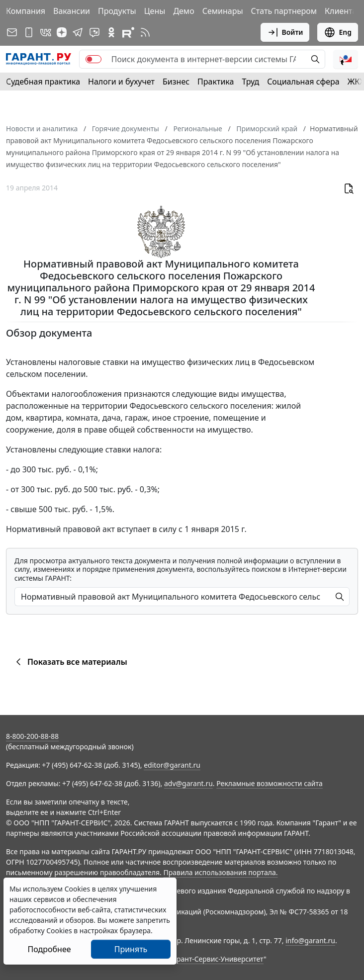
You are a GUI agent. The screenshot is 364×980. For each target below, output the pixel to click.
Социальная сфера (303, 82)
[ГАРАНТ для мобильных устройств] (29, 32)
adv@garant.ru (188, 783)
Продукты (117, 11)
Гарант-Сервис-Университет (217, 959)
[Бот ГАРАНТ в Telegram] (94, 32)
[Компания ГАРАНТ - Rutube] (128, 32)
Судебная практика (43, 82)
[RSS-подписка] (145, 32)
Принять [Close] (131, 949)
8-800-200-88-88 (32, 736)
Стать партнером (284, 11)
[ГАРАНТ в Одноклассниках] (111, 32)
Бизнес (176, 82)
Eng (338, 32)
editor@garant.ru (172, 765)
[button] (346, 59)
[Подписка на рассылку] (12, 32)
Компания (26, 11)
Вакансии (72, 11)
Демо (183, 11)
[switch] (93, 59)
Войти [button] (285, 32)
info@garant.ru (310, 940)
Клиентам (344, 11)
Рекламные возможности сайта (270, 783)
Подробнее (49, 949)
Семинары (223, 11)
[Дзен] (62, 32)
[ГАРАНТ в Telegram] (78, 32)
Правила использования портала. (220, 872)
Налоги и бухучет (121, 82)
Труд (250, 82)
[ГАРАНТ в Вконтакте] (46, 32)
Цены (155, 11)
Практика (216, 82)
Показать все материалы (70, 662)
